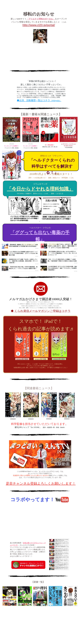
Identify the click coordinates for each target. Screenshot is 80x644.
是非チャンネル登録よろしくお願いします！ (41, 483)
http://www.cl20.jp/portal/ (39, 25)
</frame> (40, 521)
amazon (13, 419)
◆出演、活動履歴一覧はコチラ (39, 100)
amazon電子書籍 (59, 359)
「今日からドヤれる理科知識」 (40, 189)
